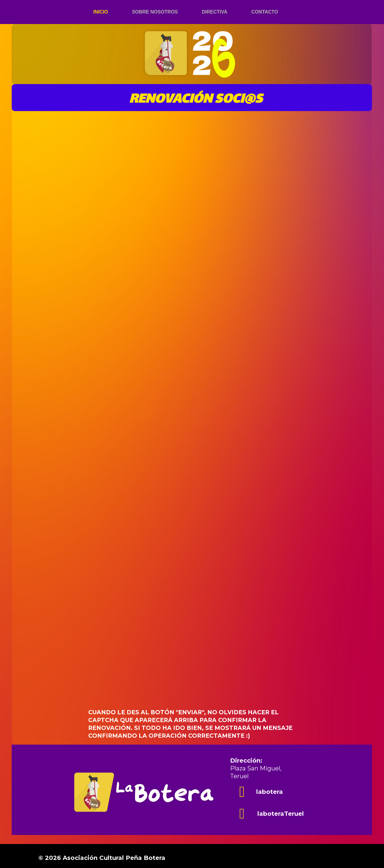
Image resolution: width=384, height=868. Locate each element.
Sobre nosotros (155, 12)
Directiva (215, 12)
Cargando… (195, 426)
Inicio (101, 12)
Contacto (265, 12)
